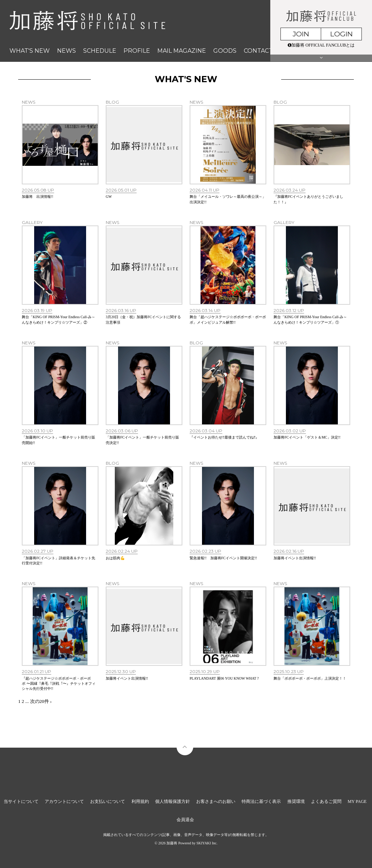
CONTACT (258, 51)
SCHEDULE (100, 51)
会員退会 (185, 820)
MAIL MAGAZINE (182, 51)
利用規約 (140, 801)
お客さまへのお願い (216, 801)
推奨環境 (296, 801)
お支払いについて (108, 801)
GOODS (225, 51)
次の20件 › (41, 701)
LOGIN (341, 34)
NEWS (66, 51)
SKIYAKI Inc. (207, 843)
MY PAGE (357, 801)
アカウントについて (64, 801)
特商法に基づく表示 (261, 801)
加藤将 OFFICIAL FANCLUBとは (321, 45)
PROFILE (137, 51)
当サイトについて (21, 801)
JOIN (301, 34)
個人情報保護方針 (173, 801)
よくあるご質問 (326, 801)
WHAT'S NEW (30, 51)
